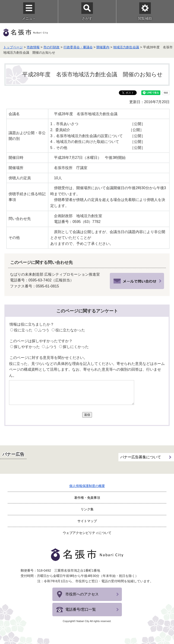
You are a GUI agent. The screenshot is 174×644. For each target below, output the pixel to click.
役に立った (23, 330)
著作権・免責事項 (87, 498)
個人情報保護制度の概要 (87, 486)
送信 (87, 415)
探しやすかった (27, 347)
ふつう (44, 330)
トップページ (13, 47)
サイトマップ (87, 521)
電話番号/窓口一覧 (81, 609)
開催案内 (103, 47)
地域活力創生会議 (126, 47)
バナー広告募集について (141, 456)
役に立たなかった (70, 330)
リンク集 (87, 509)
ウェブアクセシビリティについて (87, 533)
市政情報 (33, 47)
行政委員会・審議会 (78, 47)
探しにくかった (76, 347)
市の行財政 (51, 47)
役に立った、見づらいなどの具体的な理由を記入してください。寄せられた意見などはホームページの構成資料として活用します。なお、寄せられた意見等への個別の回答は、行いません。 (87, 370)
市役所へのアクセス (82, 594)
